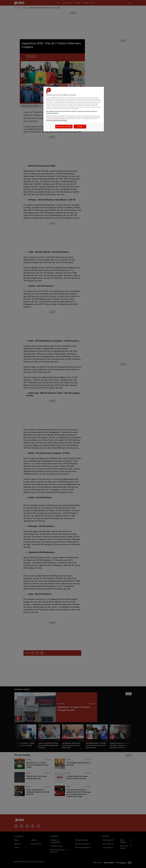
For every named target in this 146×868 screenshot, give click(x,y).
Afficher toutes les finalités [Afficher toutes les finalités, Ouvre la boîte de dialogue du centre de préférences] (64, 127)
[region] (74, 109)
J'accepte (80, 127)
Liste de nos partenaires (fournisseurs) (57, 120)
